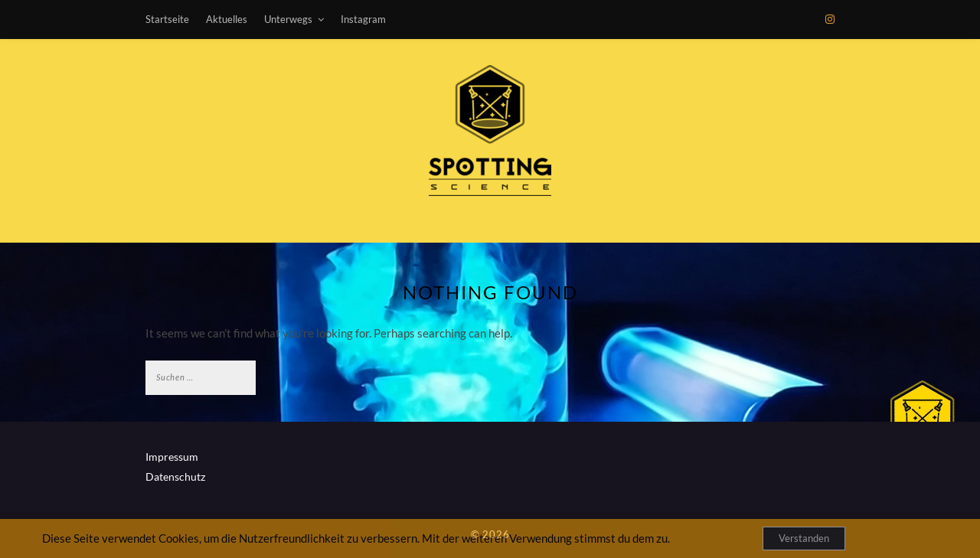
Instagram (363, 19)
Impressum (172, 457)
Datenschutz (175, 476)
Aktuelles (227, 19)
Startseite (167, 19)
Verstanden (804, 538)
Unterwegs (288, 19)
